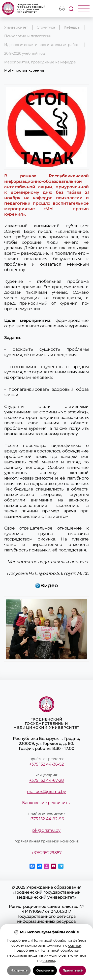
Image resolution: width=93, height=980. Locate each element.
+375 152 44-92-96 (46, 819)
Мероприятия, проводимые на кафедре (40, 62)
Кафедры (72, 27)
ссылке (75, 960)
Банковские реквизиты (46, 803)
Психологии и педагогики (28, 36)
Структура (46, 27)
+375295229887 (46, 853)
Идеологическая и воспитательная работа (42, 45)
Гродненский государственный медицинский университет (24, 8)
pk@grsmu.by (46, 830)
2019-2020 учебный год (24, 53)
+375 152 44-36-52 (46, 764)
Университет (16, 27)
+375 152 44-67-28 (46, 780)
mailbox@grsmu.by (46, 791)
